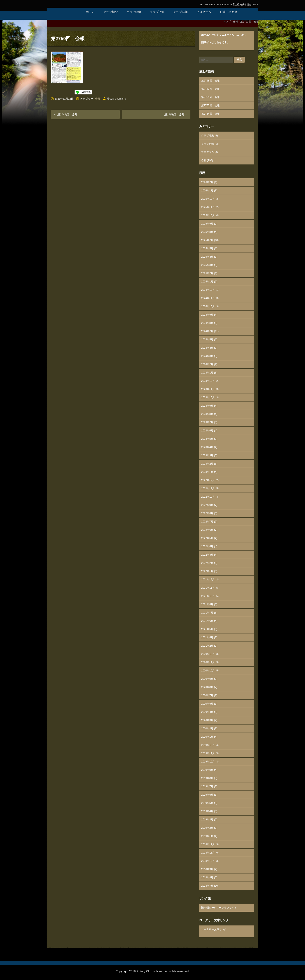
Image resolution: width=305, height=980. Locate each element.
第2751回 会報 (176, 114)
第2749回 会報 (65, 114)
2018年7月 (207, 886)
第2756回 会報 (210, 97)
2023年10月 (208, 397)
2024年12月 (208, 290)
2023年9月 (207, 406)
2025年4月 (207, 257)
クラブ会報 (180, 12)
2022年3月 (207, 555)
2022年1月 (207, 571)
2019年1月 (207, 836)
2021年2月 (207, 646)
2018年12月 (208, 844)
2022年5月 (207, 538)
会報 (98, 99)
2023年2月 (207, 464)
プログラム (204, 12)
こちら (218, 42)
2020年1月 (207, 737)
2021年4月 (207, 637)
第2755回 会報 (210, 105)
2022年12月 (208, 480)
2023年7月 (207, 422)
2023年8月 (207, 414)
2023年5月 (207, 439)
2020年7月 (207, 695)
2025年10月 (208, 215)
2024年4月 (207, 348)
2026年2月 (207, 182)
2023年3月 (207, 455)
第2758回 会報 (210, 81)
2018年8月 (207, 878)
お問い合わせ (229, 12)
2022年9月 (207, 505)
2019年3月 (207, 820)
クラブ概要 (111, 12)
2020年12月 (208, 654)
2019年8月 (207, 778)
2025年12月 (208, 199)
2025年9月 (207, 224)
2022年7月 (207, 522)
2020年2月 (207, 729)
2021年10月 (208, 596)
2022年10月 (208, 497)
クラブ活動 (157, 12)
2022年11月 (208, 489)
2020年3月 (207, 720)
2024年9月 (207, 315)
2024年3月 (207, 356)
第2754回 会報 (210, 114)
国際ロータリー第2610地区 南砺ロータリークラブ (63, 17)
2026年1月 (207, 191)
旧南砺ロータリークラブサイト (219, 908)
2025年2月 (207, 273)
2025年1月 (207, 282)
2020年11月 (208, 662)
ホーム (90, 12)
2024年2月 (207, 364)
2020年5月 (207, 704)
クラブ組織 (134, 12)
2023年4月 (207, 447)
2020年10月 (208, 671)
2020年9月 (207, 679)
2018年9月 (207, 869)
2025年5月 (207, 249)
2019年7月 (207, 786)
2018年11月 (208, 853)
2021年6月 (207, 621)
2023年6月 (207, 431)
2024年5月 (207, 340)
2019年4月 (207, 811)
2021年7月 (207, 613)
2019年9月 (207, 770)
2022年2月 (207, 563)
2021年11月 (208, 588)
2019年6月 (207, 795)
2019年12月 (208, 745)
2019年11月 (208, 753)
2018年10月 (208, 861)
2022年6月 (207, 530)
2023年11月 (208, 389)
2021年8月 (207, 604)
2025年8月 (207, 232)
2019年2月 (207, 828)
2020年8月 (207, 687)
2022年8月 (207, 513)
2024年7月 (207, 331)
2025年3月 (207, 265)
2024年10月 (208, 306)
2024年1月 (207, 373)
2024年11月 (208, 298)
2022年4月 (207, 546)
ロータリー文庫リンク (214, 929)
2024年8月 (207, 323)
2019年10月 (208, 762)
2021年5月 (207, 629)
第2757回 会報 (210, 89)
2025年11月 (208, 207)
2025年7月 (207, 240)
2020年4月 (207, 712)
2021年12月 (208, 580)
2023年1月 (207, 472)
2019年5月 (207, 803)
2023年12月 (208, 381)
